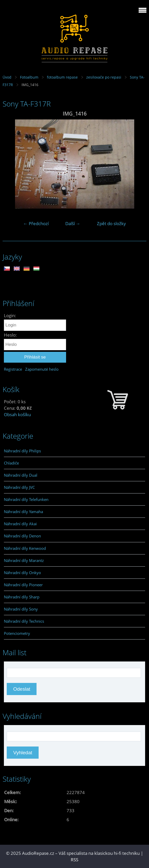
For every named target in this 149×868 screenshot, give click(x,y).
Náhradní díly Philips (22, 451)
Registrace (13, 369)
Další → (73, 223)
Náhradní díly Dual (21, 475)
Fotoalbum (29, 77)
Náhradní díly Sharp (22, 597)
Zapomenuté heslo (42, 369)
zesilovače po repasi (104, 77)
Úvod (7, 77)
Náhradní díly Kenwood (25, 548)
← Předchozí (36, 223)
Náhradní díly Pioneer (23, 585)
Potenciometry (17, 633)
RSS (75, 860)
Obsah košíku (17, 414)
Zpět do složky (111, 223)
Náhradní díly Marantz (24, 560)
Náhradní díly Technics (24, 621)
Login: (10, 315)
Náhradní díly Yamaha (23, 512)
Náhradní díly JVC (19, 487)
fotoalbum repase (62, 77)
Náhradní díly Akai (20, 524)
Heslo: (10, 335)
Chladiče (11, 463)
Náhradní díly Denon (22, 536)
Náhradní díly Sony (21, 609)
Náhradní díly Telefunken (26, 499)
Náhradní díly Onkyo (22, 573)
